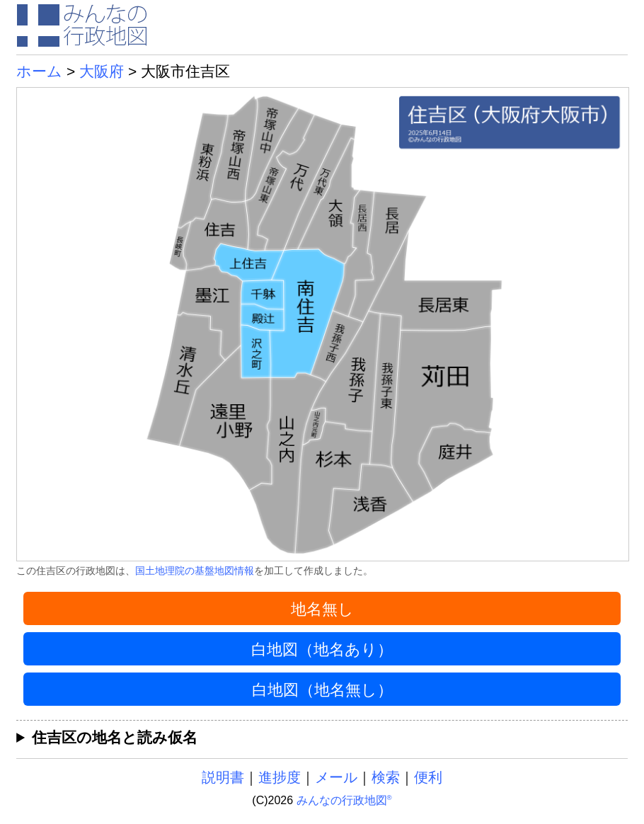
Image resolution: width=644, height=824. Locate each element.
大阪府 (102, 71)
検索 (386, 777)
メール (336, 777)
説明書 (223, 777)
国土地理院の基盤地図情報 (195, 571)
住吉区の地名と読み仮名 (115, 737)
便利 (428, 777)
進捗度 (280, 777)
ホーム (39, 71)
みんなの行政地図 (344, 800)
